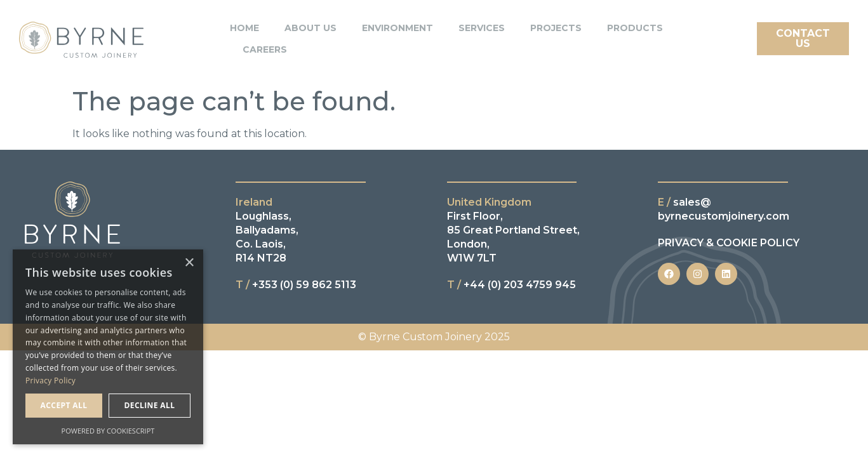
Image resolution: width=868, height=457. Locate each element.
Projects (556, 25)
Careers (265, 47)
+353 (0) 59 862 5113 (296, 285)
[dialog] (108, 347)
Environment (397, 25)
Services (482, 25)
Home (244, 25)
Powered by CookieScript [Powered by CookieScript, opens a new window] (108, 431)
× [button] (189, 263)
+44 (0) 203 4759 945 (511, 285)
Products (635, 25)
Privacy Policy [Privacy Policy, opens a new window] (50, 381)
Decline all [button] (150, 405)
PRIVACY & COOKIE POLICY (729, 243)
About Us (310, 25)
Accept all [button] (64, 405)
